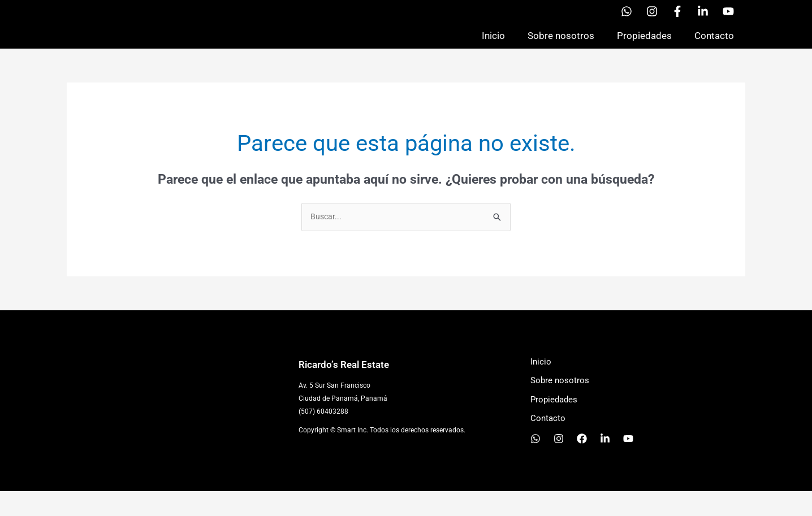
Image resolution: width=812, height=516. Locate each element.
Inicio (493, 47)
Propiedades (644, 47)
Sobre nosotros (561, 47)
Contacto (714, 47)
